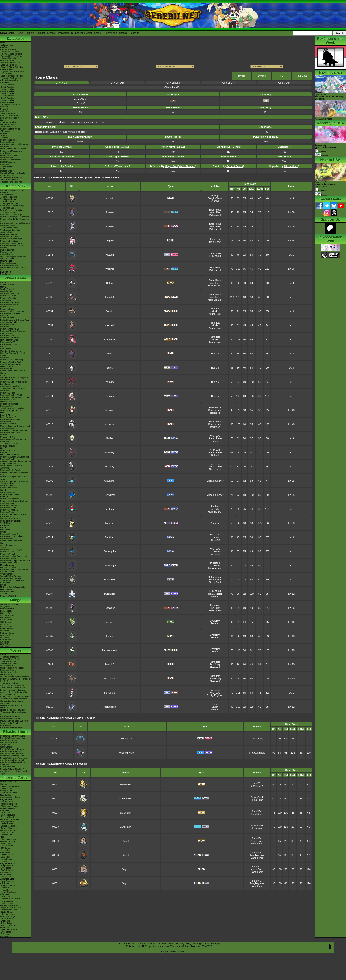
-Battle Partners (7, 903)
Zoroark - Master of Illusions (13, 690)
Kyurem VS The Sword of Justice (15, 697)
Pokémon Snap (7, 552)
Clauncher (110, 481)
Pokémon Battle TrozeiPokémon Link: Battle (14, 383)
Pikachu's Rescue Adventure (13, 738)
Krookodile (110, 339)
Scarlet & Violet (7, 289)
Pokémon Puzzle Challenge (12, 536)
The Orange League (9, 199)
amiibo (3, 585)
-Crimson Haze (7, 919)
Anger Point (215, 314)
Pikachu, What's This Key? (12, 769)
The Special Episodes (10, 228)
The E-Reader (7, 523)
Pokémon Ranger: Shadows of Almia (14, 478)
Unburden (215, 509)
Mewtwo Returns (8, 666)
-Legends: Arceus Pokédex (12, 72)
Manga (16, 600)
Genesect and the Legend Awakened (12, 702)
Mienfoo (110, 410)
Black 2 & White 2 (8, 417)
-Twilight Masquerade (10, 828)
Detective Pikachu (8, 366)
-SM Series (5, 848)
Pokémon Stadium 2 (9, 534)
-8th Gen (4, 136)
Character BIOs (7, 609)
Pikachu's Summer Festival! (12, 749)
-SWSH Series (7, 846)
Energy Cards (6, 791)
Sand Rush (215, 280)
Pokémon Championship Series (14, 144)
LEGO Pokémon (8, 162)
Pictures (322, 156)
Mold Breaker (215, 286)
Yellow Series (6, 620)
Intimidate (215, 309)
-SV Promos (6, 868)
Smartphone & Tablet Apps (12, 580)
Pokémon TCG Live (9, 344)
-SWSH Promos (7, 870)
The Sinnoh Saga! (8, 208)
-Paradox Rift (6, 835)
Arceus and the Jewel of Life (13, 688)
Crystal (3, 532)
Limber (215, 506)
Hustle (215, 441)
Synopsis (321, 191)
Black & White (6, 415)
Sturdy (215, 707)
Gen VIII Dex (118, 83)
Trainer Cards (6, 788)
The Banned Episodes (10, 230)
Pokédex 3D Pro (8, 437)
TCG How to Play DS (10, 444)
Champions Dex (173, 87)
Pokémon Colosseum (10, 499)
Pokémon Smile (7, 335)
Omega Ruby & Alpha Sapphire (14, 377)
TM (282, 76)
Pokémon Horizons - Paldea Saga (15, 223)
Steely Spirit (215, 582)
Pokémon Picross (8, 400)
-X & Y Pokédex (7, 60)
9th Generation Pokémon (11, 177)
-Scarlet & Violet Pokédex (11, 76)
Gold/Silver (5, 530)
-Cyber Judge (6, 923)
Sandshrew (125, 784)
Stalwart (215, 596)
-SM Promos (6, 872)
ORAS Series (6, 644)
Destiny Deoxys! (7, 675)
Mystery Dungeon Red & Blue (13, 514)
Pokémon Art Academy (10, 386)
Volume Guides (7, 615)
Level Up (262, 76)
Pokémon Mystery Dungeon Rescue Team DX (12, 332)
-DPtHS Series (7, 855)
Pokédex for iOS (8, 446)
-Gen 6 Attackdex (8, 96)
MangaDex (5, 607)
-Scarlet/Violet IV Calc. (10, 127)
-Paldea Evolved (8, 841)
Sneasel (110, 212)
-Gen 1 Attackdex (8, 85)
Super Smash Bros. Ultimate (13, 371)
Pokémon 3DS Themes (10, 578)
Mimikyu (110, 523)
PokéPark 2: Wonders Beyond (13, 430)
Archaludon (110, 707)
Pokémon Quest (7, 369)
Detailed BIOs (6, 611)
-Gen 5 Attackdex (8, 94)
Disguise (215, 523)
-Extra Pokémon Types (10, 786)
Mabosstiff (110, 678)
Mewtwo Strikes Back (10, 659)
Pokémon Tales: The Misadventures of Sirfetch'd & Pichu (13, 268)
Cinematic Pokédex (9, 122)
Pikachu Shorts (16, 732)
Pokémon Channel (8, 505)
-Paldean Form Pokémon (11, 182)
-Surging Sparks (7, 822)
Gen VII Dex (173, 83)
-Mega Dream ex (8, 886)
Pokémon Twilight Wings (11, 239)
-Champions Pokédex (10, 80)
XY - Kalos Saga (8, 212)
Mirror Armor (215, 568)
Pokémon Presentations (11, 160)
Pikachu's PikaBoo (8, 743)
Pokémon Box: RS (8, 508)
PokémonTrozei (7, 516)
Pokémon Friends (8, 298)
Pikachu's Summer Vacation (13, 736)
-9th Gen (4, 133)
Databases (16, 39)
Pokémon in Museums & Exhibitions (11, 152)
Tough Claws (215, 198)
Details (242, 76)
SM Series (5, 646)
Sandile (110, 311)
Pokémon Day (7, 158)
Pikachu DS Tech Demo (11, 519)
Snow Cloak (257, 797)
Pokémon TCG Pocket (10, 313)
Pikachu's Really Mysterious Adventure (13, 763)
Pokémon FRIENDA (9, 596)
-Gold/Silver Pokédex (10, 52)
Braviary (110, 452)
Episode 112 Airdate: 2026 (325, 184)
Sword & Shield (7, 318)
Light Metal (215, 256)
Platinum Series (7, 633)
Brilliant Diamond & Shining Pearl (15, 320)
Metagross (127, 739)
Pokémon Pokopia (8, 296)
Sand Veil (257, 783)
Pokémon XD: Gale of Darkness (14, 501)
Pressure (215, 268)
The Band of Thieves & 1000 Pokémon (13, 390)
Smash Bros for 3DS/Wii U (12, 408)
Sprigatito (110, 622)
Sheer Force (215, 438)
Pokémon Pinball (8, 554)
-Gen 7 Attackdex (8, 98)
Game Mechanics (8, 124)
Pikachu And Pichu (8, 740)
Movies (16, 650)
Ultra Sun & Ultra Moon (10, 351)
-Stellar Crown (7, 824)
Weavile (110, 269)
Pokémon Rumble (8, 459)
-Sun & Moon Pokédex (10, 63)
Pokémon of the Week (10, 129)
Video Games (16, 278)
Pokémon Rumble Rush (11, 362)
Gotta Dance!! (6, 747)
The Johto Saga (7, 201)
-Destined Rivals (8, 815)
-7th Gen (4, 138)
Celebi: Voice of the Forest (12, 668)
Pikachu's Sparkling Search (12, 760)
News (3, 43)
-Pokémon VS (6, 927)
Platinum (4, 452)
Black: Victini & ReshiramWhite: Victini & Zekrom (14, 693)
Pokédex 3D (6, 435)
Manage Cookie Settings (207, 944)
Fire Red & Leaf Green (10, 494)
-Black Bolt (5, 810)
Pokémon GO (6, 300)
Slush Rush (257, 800)
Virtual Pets (5, 583)
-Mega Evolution (7, 808)
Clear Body (215, 253)
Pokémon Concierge (9, 263)
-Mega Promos (7, 866)
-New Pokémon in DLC (10, 180)
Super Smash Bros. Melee (12, 541)
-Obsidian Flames (8, 839)
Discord (52, 33)
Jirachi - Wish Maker (9, 672)
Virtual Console (7, 574)
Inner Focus (215, 210)
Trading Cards (16, 777)
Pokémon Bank (7, 380)
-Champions (6, 131)
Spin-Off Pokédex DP (10, 116)
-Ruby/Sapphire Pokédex (11, 54)
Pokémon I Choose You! (11, 716)
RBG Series (6, 618)
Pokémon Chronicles (9, 226)
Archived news (7, 45)
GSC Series (6, 622)
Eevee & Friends (8, 767)
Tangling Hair (257, 855)
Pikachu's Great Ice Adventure (14, 758)
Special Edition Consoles (11, 576)
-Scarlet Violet (6, 844)
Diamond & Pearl (8, 450)
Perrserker (110, 580)
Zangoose (110, 241)
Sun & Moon (6, 349)
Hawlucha (110, 509)
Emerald (4, 497)
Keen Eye (215, 212)
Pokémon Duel (7, 406)
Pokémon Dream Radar (11, 419)
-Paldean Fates (7, 833)
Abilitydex (5, 111)
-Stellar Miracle (7, 912)
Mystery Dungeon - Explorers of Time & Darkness (14, 482)
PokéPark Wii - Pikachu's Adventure (11, 467)
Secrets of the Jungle (10, 723)
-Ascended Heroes (8, 804)
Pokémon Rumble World (11, 395)
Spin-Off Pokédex (8, 113)
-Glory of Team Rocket (10, 899)
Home (20, 33)
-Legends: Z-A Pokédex (11, 78)
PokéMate (5, 525)
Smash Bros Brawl (8, 488)
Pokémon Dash (7, 503)
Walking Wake (127, 753)
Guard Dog (215, 678)
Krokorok (110, 325)
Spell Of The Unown (9, 663)
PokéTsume (5, 274)
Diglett (125, 841)
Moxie (215, 311)
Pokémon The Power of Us (12, 719)
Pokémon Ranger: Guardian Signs (15, 457)
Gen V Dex (284, 83)
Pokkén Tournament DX (11, 364)
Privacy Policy (184, 944)
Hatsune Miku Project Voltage (13, 149)
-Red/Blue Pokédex (9, 49)
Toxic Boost (215, 242)
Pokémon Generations (10, 237)
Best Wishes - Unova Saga (12, 210)
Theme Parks (6, 166)
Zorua (110, 354)
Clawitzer (110, 495)
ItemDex (4, 107)
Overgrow (215, 621)
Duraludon (110, 594)
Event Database (7, 175)
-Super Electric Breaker (10, 908)
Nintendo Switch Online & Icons (14, 587)
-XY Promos (6, 874)
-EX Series (5, 857)
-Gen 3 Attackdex (8, 89)
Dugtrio (125, 869)
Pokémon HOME (8, 324)
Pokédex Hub (66, 33)
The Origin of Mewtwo (10, 657)
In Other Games (7, 572)
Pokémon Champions (10, 294)
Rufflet (110, 438)
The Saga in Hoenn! (9, 204)
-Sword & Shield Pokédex (11, 67)
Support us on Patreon (173, 952)
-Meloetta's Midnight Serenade (14, 699)
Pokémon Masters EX (10, 305)
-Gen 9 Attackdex (8, 102)
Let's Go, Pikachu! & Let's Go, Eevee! (13, 354)
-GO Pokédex (6, 74)
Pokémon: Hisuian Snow (11, 243)
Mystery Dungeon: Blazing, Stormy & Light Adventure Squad (16, 462)
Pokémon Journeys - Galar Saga (15, 217)
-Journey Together (8, 817)
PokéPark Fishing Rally (10, 521)
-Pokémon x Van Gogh (10, 155)
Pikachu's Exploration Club (12, 756)
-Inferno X (5, 888)
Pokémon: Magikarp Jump (12, 360)
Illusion (215, 354)
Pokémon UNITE (8, 307)
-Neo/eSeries (6, 859)
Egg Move (302, 76)
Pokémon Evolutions (9, 241)
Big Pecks (215, 540)
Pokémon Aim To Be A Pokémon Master (14, 220)
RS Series (5, 624)
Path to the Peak (8, 250)
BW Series (5, 637)
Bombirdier (110, 693)
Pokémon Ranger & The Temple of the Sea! (15, 680)
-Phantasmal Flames (9, 806)
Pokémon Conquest (9, 428)
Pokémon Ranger (8, 512)
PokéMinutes (6, 252)
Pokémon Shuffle (8, 393)
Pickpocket (215, 215)
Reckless (215, 413)
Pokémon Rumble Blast (11, 433)
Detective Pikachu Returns (12, 311)
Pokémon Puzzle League (11, 550)
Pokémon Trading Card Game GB (15, 561)
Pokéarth (134, 33)
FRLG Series (6, 626)
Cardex (3, 120)
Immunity (215, 239)
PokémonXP (6, 147)
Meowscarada (110, 650)
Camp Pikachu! (7, 745)
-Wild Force (5, 921)
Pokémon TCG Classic (10, 797)
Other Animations (8, 259)
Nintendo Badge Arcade (11, 411)
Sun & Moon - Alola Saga (11, 215)
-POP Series (6, 877)
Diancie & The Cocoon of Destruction (11, 707)
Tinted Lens (215, 469)
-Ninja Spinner (7, 881)
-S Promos (5, 934)
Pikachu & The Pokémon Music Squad (14, 772)
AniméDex (5, 192)
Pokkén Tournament (9, 404)
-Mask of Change (8, 916)
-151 (2, 837)
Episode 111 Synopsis (327, 148)
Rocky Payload (215, 695)
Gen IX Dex (62, 83)
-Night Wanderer (8, 914)
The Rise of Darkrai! (9, 683)
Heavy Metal (215, 594)
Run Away (215, 664)
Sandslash (125, 813)
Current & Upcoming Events (13, 173)
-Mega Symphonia (8, 892)
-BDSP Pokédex (7, 69)
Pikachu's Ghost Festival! (11, 751)
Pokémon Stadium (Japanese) (14, 556)
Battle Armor (215, 577)
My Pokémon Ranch (9, 486)
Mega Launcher (215, 481)
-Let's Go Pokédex (8, 65)
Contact (41, 33)
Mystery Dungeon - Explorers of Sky (14, 473)
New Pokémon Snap (9, 340)
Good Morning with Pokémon (13, 256)
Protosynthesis (257, 753)
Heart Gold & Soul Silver (11, 455)
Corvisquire (110, 551)
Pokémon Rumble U (9, 424)
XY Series (5, 642)
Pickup (215, 196)
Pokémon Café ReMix (10, 302)
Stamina (215, 704)
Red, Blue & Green (9, 545)
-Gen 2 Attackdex (8, 87)
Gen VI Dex (229, 83)
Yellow (3, 547)
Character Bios (7, 195)
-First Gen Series (8, 861)
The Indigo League (8, 197)
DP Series (5, 631)
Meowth (110, 198)
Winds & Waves (7, 285)
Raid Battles (6, 795)
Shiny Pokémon (7, 232)
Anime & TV (16, 186)
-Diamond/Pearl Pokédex (11, 56)
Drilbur (110, 283)
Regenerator (215, 410)
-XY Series (5, 850)
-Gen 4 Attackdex (8, 91)
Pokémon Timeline (8, 140)
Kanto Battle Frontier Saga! (12, 206)
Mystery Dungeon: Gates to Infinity (15, 426)
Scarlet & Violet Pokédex (89, 33)
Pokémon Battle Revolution (12, 470)
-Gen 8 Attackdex (8, 100)
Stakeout (215, 667)
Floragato (110, 636)
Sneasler (110, 608)
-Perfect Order (7, 802)
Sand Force (215, 283)
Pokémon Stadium (8, 558)
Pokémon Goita (7, 592)
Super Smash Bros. (9, 563)
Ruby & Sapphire (8, 492)
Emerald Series (7, 629)
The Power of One (8, 661)
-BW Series (5, 852)
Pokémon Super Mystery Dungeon (15, 397)
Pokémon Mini (7, 539)
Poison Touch (215, 611)
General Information (9, 604)
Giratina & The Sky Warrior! (12, 686)
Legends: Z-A (6, 291)
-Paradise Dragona (9, 910)
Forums (30, 33)
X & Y (3, 375)
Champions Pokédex (116, 33)
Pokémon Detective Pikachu (13, 727)
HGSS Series (6, 635)
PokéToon (5, 248)
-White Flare (6, 813)
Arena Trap (257, 841)
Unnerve (215, 201)
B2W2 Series (6, 640)
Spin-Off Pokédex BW (10, 118)
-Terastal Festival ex (9, 905)
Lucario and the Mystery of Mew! (15, 677)
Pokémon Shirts (7, 164)
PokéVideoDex (7, 254)
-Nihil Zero (5, 883)
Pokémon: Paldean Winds (12, 245)
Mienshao (110, 424)
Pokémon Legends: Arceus (12, 322)
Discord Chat (6, 171)
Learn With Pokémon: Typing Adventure (13, 440)
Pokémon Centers (8, 142)
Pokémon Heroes (8, 670)
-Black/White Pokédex (10, 58)
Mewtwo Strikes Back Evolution (14, 721)
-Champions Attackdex (10, 105)
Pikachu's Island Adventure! (12, 754)
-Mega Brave (6, 890)
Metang (110, 255)
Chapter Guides (7, 613)
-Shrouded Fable (8, 826)
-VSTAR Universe (8, 925)
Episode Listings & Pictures (12, 190)
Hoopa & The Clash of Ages (12, 710)
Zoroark (110, 382)
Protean (215, 623)
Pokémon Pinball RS (9, 510)
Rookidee (110, 537)
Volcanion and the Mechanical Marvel (13, 713)
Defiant (215, 455)
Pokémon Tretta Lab (9, 422)
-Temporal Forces (8, 830)
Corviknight (110, 565)
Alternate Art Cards (9, 793)
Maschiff (110, 664)
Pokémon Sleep (7, 309)
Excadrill (110, 297)
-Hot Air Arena (6, 901)
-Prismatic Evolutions (9, 819)
